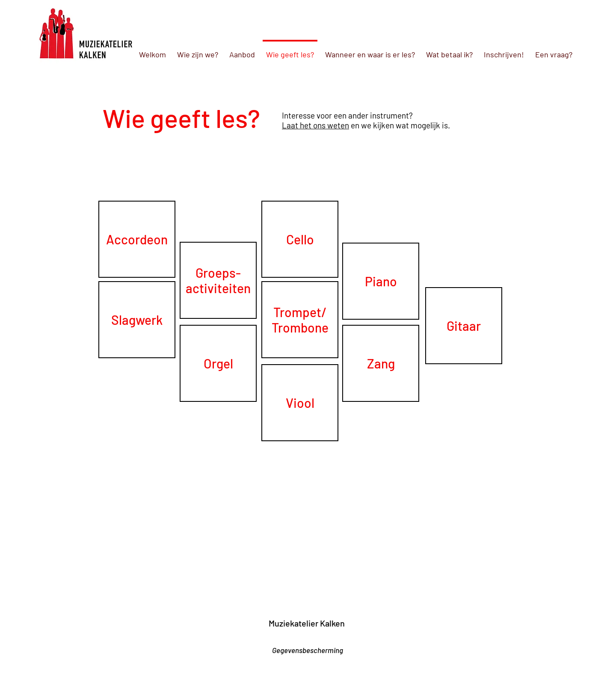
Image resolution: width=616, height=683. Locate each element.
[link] (108, 610)
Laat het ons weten (315, 125)
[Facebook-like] (317, 638)
